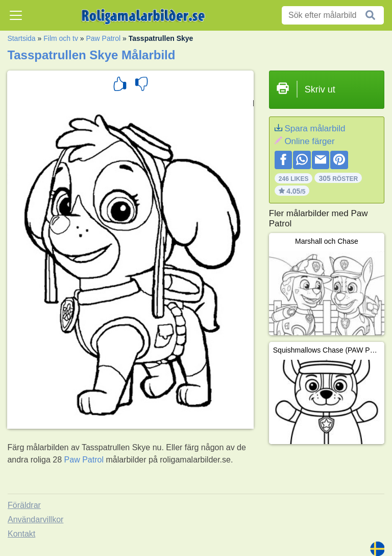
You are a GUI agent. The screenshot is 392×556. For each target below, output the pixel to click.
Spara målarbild (315, 129)
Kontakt (21, 534)
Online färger (309, 141)
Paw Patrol (103, 38)
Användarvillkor (35, 519)
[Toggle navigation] (16, 15)
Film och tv (61, 38)
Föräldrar (24, 505)
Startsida (21, 38)
